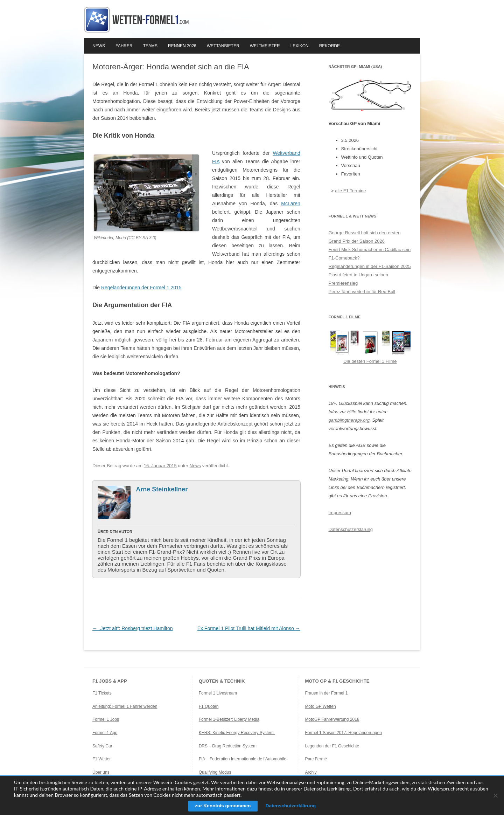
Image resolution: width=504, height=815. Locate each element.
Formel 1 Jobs (106, 719)
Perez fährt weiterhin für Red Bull (362, 292)
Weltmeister (265, 46)
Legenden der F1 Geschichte (332, 746)
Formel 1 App (105, 733)
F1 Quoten (209, 706)
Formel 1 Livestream (218, 693)
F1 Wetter (101, 759)
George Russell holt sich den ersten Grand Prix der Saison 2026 (365, 237)
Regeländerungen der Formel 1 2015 (141, 288)
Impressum (340, 513)
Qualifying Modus (215, 772)
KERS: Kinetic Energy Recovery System (237, 733)
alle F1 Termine (351, 191)
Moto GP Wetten (320, 706)
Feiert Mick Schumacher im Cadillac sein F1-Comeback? (370, 254)
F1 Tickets (102, 693)
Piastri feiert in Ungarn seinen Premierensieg (359, 279)
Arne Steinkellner (162, 489)
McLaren (290, 203)
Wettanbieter (223, 46)
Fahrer (124, 46)
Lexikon (300, 46)
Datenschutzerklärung (351, 529)
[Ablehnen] (495, 795)
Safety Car (102, 746)
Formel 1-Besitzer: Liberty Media (229, 719)
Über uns (101, 772)
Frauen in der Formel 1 (326, 693)
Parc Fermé (316, 759)
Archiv (311, 772)
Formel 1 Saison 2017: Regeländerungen (343, 733)
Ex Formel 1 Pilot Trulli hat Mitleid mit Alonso (249, 628)
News (99, 46)
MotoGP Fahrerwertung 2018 (332, 719)
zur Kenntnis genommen (222, 806)
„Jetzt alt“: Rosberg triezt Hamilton (133, 628)
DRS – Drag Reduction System (228, 746)
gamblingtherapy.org (349, 420)
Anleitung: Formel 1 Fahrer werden (125, 706)
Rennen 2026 (182, 46)
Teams (150, 46)
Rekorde (330, 46)
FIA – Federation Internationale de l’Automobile (243, 759)
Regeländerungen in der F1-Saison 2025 (370, 266)
